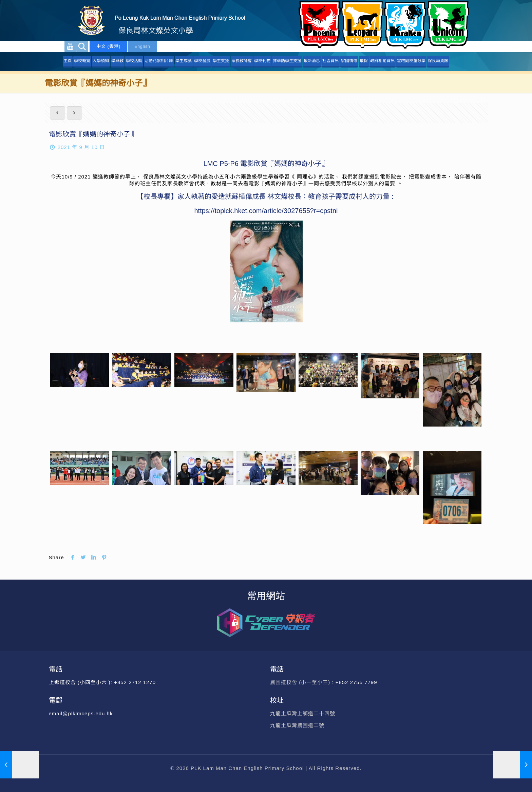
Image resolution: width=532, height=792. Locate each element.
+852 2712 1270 (135, 682)
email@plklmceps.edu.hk (81, 713)
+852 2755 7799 (357, 682)
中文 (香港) (108, 46)
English (142, 46)
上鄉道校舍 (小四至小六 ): (82, 682)
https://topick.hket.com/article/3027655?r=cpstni (266, 211)
